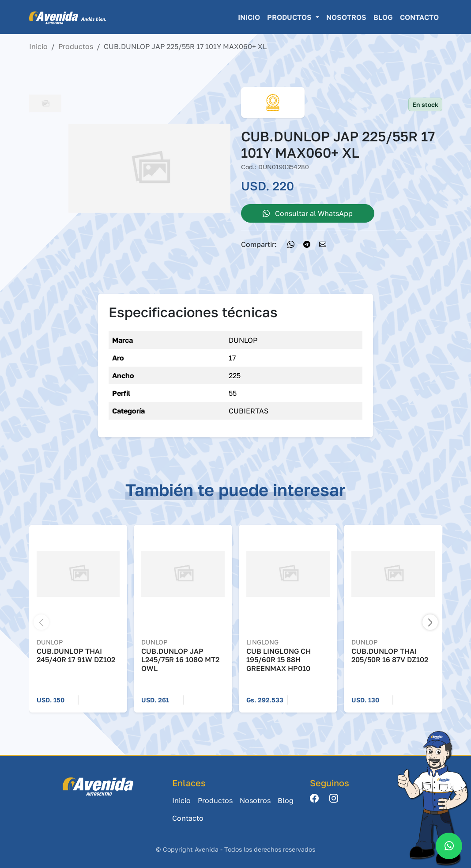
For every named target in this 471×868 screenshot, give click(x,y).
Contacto (419, 17)
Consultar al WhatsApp (308, 213)
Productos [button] (290, 17)
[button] (430, 622)
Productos (76, 46)
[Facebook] (314, 799)
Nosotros (346, 17)
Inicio (249, 17)
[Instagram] (334, 799)
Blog (383, 17)
